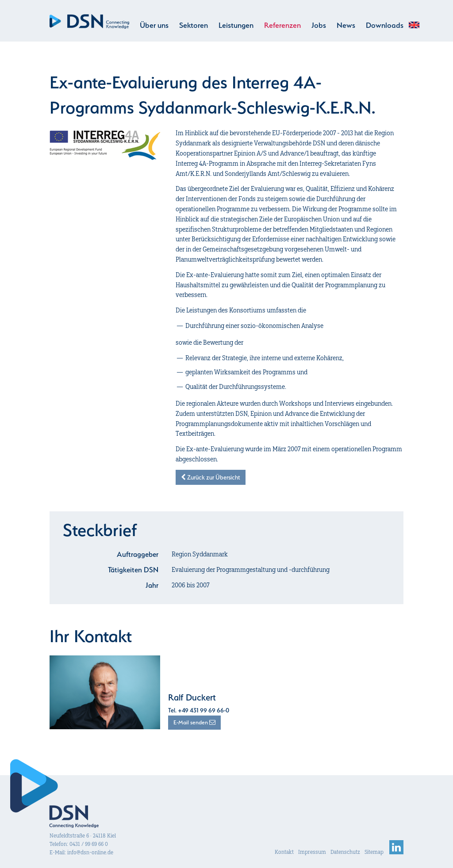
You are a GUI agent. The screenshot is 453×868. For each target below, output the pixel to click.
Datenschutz (345, 852)
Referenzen (282, 25)
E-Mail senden (194, 722)
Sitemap (374, 852)
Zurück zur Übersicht (211, 477)
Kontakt (284, 852)
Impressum (312, 852)
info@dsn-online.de (90, 852)
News (346, 25)
